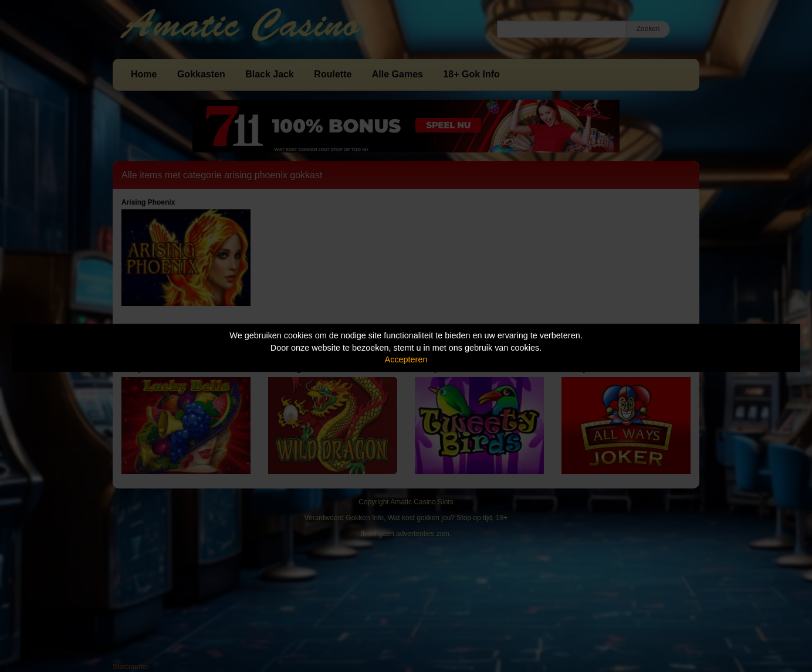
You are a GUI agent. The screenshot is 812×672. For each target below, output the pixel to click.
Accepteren (406, 359)
